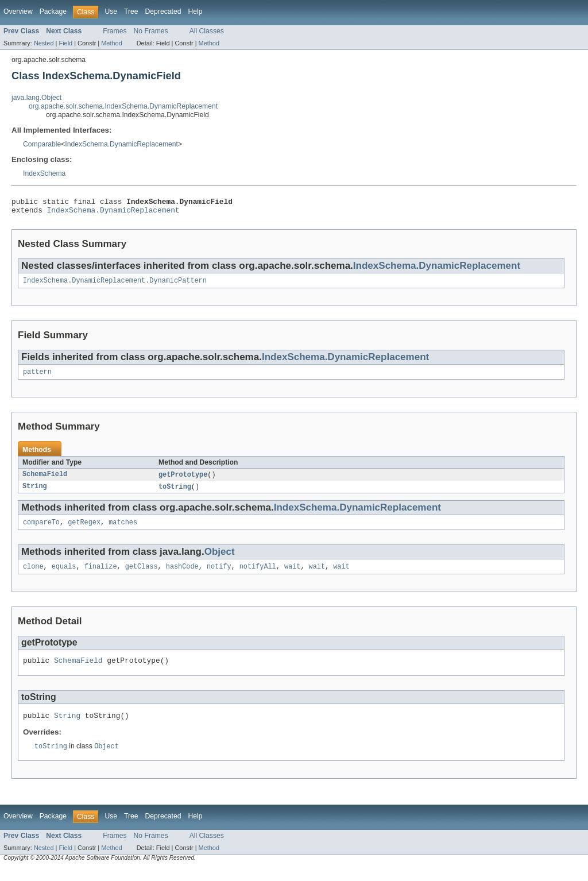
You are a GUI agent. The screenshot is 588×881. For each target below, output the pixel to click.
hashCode (182, 575)
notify (219, 575)
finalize (101, 575)
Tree (131, 11)
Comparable (42, 144)
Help (195, 11)
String (35, 493)
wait (292, 575)
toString (175, 493)
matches (123, 530)
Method (111, 43)
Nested (44, 43)
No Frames (151, 31)
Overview (18, 11)
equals (64, 575)
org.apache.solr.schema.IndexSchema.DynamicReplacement (123, 106)
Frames (115, 31)
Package (53, 11)
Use (111, 11)
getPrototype (183, 481)
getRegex (84, 530)
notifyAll (258, 575)
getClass (142, 575)
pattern (37, 377)
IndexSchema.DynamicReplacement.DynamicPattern (115, 285)
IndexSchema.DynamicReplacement (121, 144)
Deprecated (163, 11)
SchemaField (45, 481)
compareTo (41, 530)
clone (33, 575)
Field (65, 43)
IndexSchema (44, 173)
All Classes (207, 31)
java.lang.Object (36, 98)
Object (220, 560)
